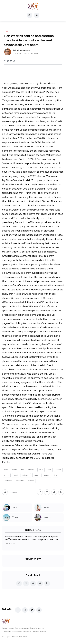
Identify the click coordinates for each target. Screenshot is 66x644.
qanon (36, 475)
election (31, 470)
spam (41, 470)
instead (31, 481)
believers (26, 475)
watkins (58, 470)
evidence (8, 481)
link (56, 475)
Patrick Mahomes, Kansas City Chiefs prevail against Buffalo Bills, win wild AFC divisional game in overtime (32, 538)
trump (7, 475)
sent (6, 470)
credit (14, 470)
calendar (46, 475)
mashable (20, 481)
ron (22, 470)
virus (49, 470)
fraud (16, 475)
